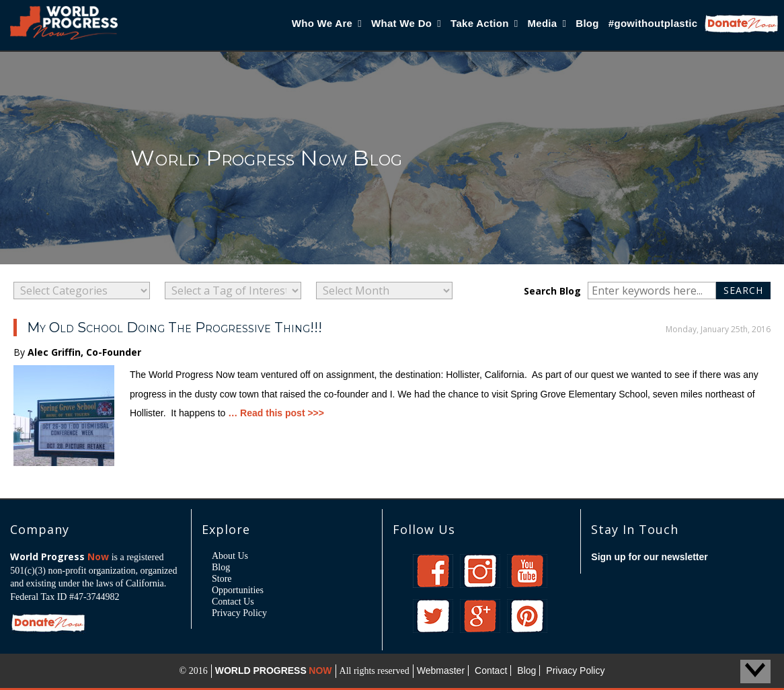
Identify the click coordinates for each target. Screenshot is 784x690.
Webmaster (441, 670)
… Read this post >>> (276, 413)
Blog (587, 23)
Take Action (484, 23)
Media (547, 23)
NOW (320, 670)
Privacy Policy (239, 613)
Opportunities (238, 590)
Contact (491, 670)
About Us (230, 556)
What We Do (406, 23)
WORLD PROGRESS (261, 670)
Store (222, 579)
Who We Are (327, 23)
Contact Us (233, 602)
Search (747, 290)
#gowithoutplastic (653, 23)
